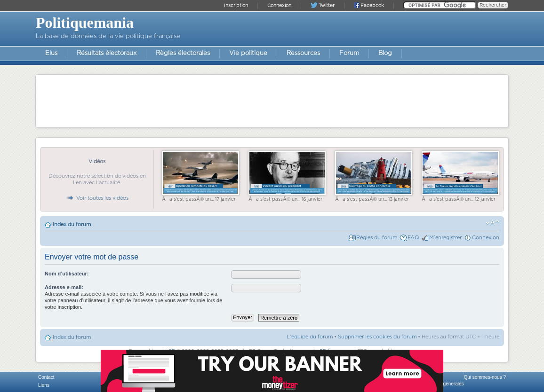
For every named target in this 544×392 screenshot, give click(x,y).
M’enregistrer (445, 238)
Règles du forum (377, 238)
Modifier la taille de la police (492, 223)
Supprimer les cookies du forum (377, 337)
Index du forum (72, 224)
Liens (44, 385)
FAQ (413, 238)
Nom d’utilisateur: (67, 274)
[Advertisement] (272, 101)
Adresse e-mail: (64, 287)
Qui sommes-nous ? (485, 377)
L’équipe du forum (310, 337)
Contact (46, 377)
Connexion (486, 238)
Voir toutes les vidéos (97, 198)
